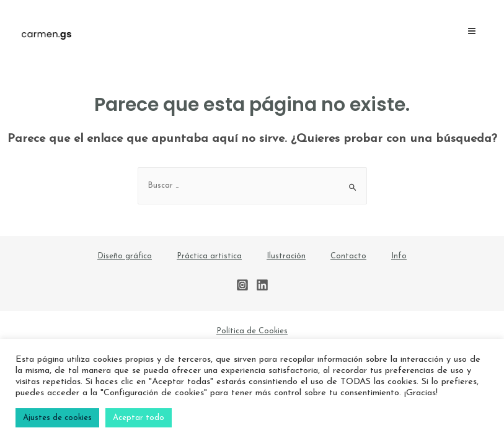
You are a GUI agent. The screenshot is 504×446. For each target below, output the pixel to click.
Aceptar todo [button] (139, 418)
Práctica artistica (209, 256)
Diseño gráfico (125, 256)
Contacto (348, 256)
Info (399, 256)
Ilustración (286, 256)
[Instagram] (242, 285)
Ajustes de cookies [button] (57, 418)
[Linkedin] (262, 285)
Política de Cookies (252, 331)
